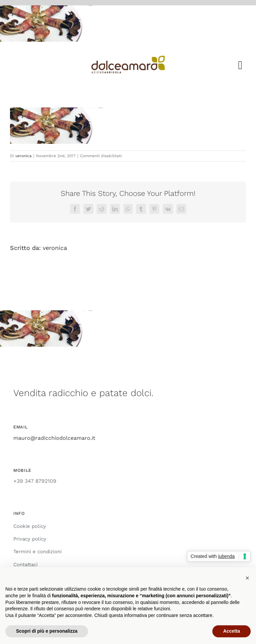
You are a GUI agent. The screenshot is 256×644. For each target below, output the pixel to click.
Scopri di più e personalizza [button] (47, 631)
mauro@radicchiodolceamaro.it (54, 438)
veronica (23, 156)
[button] (247, 578)
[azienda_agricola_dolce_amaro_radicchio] (128, 58)
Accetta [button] (231, 631)
